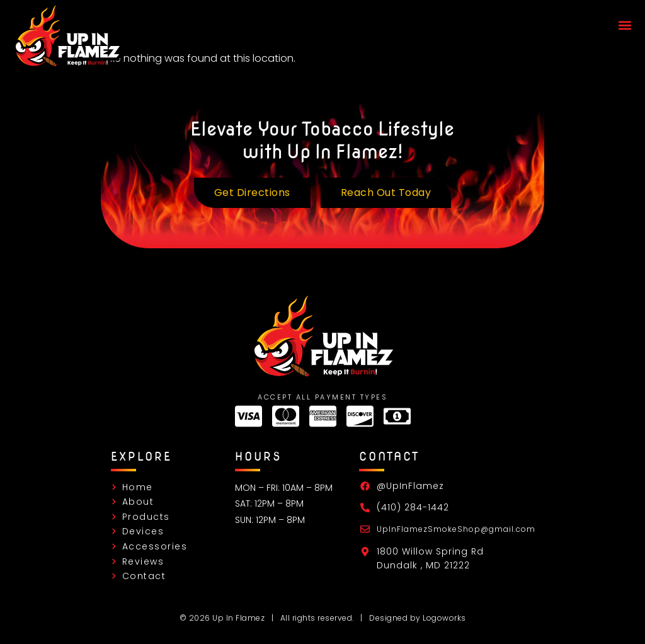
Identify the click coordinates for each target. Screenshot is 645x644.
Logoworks (444, 618)
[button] (625, 26)
